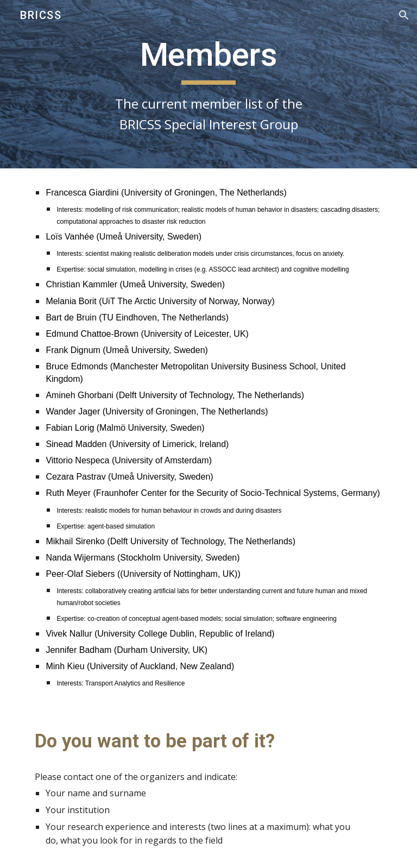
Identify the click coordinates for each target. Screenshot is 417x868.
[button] (404, 15)
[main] (208, 84)
